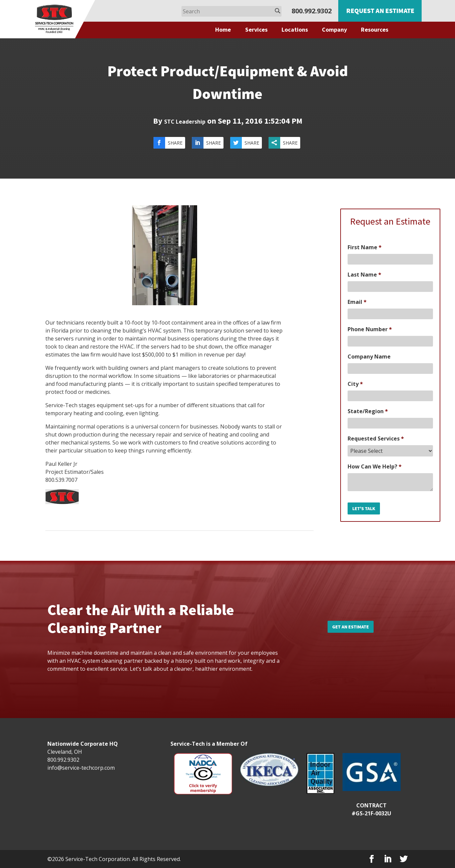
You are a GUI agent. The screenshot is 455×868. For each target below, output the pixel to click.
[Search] (232, 11)
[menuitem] (226, 30)
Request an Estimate (380, 10)
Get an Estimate (351, 627)
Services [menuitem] (256, 30)
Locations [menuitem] (295, 30)
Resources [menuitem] (375, 30)
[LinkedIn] (388, 859)
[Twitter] (404, 859)
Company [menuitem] (334, 30)
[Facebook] (372, 859)
